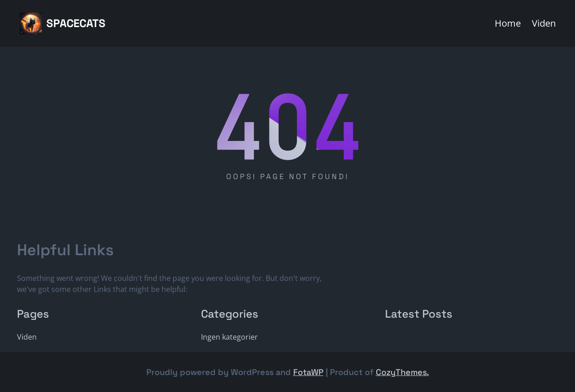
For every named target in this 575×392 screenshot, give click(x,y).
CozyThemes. (402, 372)
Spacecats (76, 23)
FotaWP (308, 372)
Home (508, 23)
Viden (544, 23)
